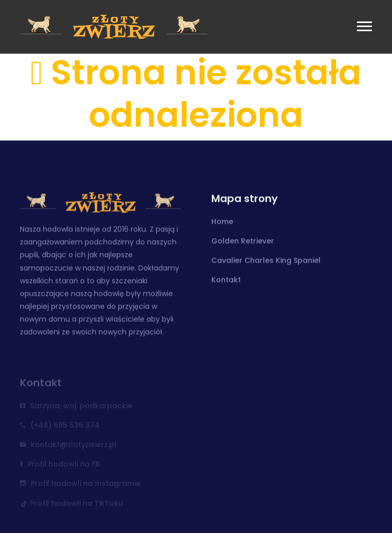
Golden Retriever (243, 242)
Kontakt (226, 281)
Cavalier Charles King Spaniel (266, 261)
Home (222, 222)
